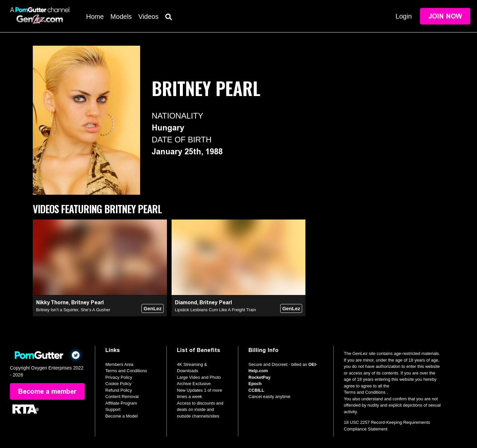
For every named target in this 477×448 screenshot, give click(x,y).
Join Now (445, 16)
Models (121, 17)
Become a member (47, 391)
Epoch (255, 384)
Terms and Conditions (126, 371)
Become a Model (122, 416)
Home (95, 17)
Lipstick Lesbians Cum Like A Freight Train (215, 310)
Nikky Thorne (52, 302)
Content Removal (122, 397)
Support (113, 409)
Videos (149, 17)
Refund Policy (119, 390)
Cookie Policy (118, 384)
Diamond (186, 302)
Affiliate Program (121, 403)
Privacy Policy (119, 377)
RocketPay (259, 377)
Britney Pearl (87, 302)
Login (404, 16)
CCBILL (256, 390)
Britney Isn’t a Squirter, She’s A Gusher (73, 310)
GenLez (152, 308)
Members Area (119, 364)
